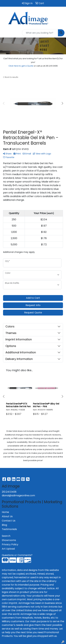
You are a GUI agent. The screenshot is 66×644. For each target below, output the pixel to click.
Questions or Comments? (17, 555)
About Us (7, 516)
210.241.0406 (9, 492)
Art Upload (8, 549)
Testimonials (9, 529)
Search (6, 536)
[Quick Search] (40, 33)
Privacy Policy (10, 544)
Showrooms (9, 540)
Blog (4, 525)
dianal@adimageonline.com (18, 495)
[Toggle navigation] (5, 33)
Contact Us (9, 521)
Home (5, 512)
